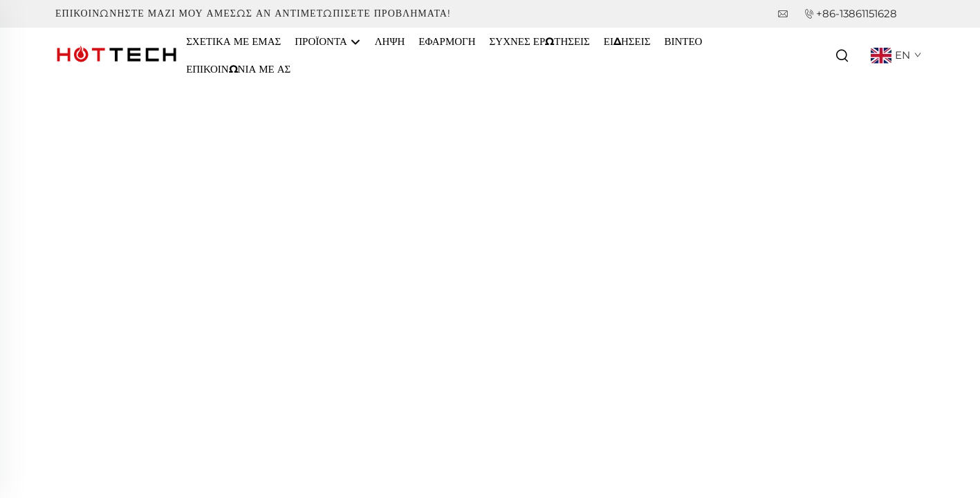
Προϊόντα (327, 42)
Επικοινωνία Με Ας (238, 69)
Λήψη (390, 41)
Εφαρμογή (447, 41)
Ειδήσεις (627, 41)
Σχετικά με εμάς (233, 41)
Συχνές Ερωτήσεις (540, 41)
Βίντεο (683, 41)
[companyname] (117, 54)
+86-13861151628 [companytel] (857, 13)
